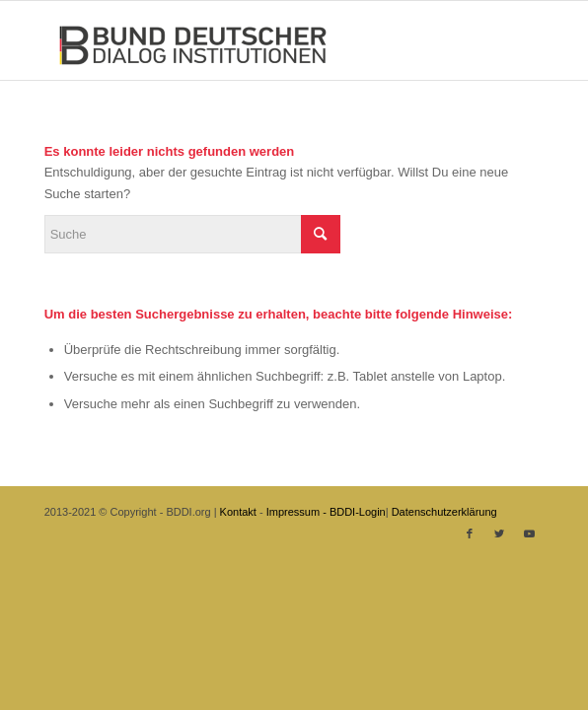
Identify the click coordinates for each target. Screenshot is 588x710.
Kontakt (238, 512)
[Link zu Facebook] (470, 533)
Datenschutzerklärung (444, 512)
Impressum (293, 512)
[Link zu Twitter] (499, 533)
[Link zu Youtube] (529, 533)
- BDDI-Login (354, 512)
